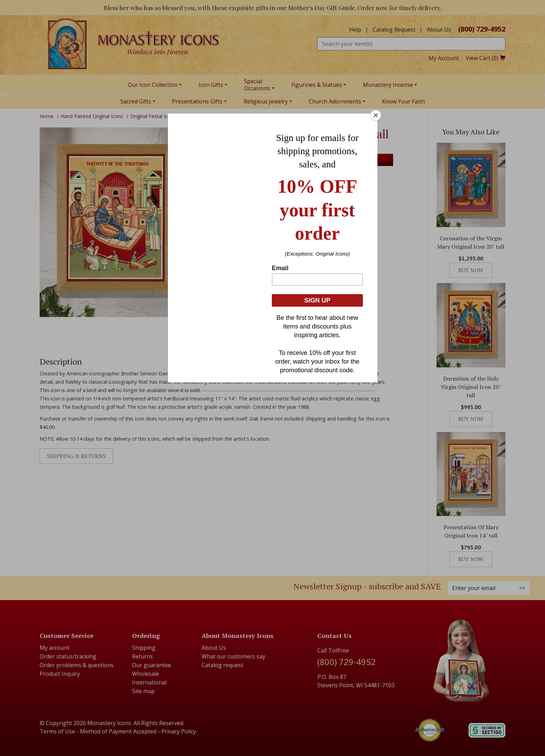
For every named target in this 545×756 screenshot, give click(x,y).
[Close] (376, 115)
